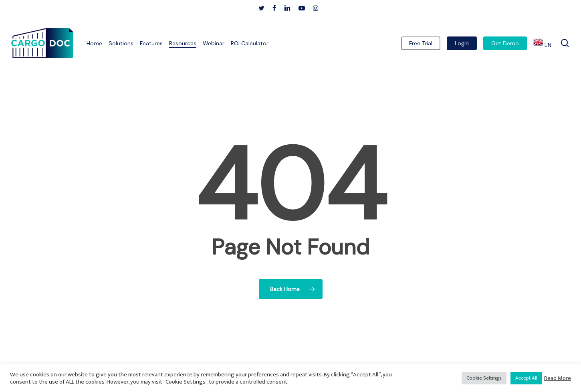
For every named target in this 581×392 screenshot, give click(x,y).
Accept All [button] (526, 378)
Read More (558, 378)
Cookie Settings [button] (484, 378)
